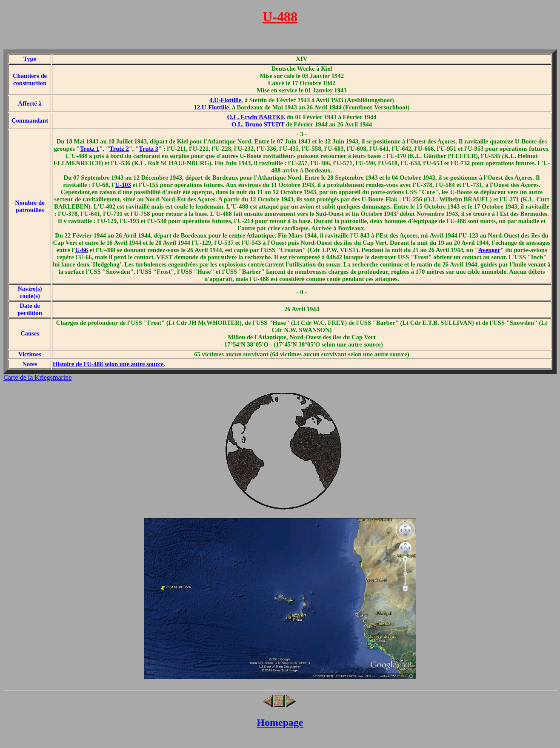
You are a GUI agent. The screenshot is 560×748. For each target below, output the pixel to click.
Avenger (489, 250)
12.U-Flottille (212, 107)
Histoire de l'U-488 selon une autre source (108, 364)
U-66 (82, 250)
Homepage (280, 722)
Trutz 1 (90, 149)
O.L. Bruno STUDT (258, 124)
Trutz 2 (119, 149)
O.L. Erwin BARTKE (256, 117)
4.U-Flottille (225, 100)
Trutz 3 (149, 149)
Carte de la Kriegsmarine (37, 377)
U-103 (123, 185)
